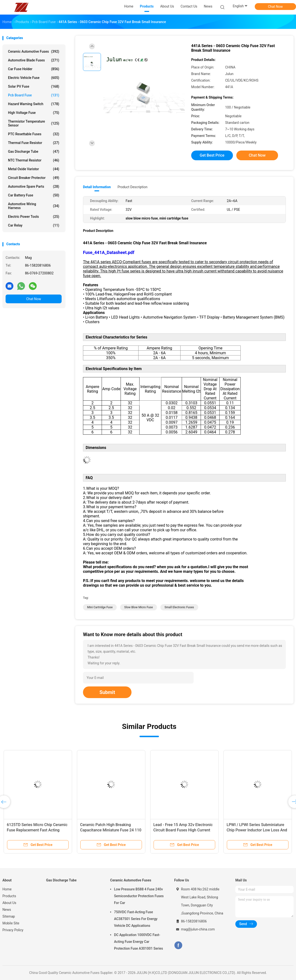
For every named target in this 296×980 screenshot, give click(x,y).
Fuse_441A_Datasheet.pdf (109, 252)
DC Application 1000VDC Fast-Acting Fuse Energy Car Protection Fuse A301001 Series (139, 942)
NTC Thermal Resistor (34, 160)
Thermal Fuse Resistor (34, 143)
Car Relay (34, 225)
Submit (107, 692)
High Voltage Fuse (34, 113)
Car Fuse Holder (34, 69)
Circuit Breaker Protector (34, 178)
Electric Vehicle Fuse (34, 78)
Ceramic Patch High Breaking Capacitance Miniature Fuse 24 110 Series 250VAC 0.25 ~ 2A (111, 830)
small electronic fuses (179, 607)
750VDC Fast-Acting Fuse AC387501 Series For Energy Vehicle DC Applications (136, 919)
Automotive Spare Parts (34, 186)
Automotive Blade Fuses (34, 60)
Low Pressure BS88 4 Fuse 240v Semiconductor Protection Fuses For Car (139, 896)
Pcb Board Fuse (34, 95)
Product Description (132, 187)
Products (9, 896)
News (7, 910)
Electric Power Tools (34, 217)
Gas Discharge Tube (34, 152)
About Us (9, 903)
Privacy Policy (13, 930)
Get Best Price (212, 155)
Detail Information (97, 187)
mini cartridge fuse (100, 607)
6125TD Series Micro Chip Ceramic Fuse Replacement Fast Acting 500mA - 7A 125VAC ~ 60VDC (37, 830)
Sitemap (9, 916)
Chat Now (275, 7)
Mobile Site (11, 923)
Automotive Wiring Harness (34, 206)
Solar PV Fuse (34, 86)
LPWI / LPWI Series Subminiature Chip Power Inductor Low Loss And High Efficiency (257, 830)
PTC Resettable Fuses (34, 134)
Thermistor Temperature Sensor (34, 123)
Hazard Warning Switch (34, 104)
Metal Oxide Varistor (34, 169)
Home (7, 889)
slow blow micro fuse (139, 607)
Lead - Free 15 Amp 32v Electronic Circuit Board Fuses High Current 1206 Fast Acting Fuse (183, 830)
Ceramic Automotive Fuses (34, 51)
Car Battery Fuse (34, 195)
